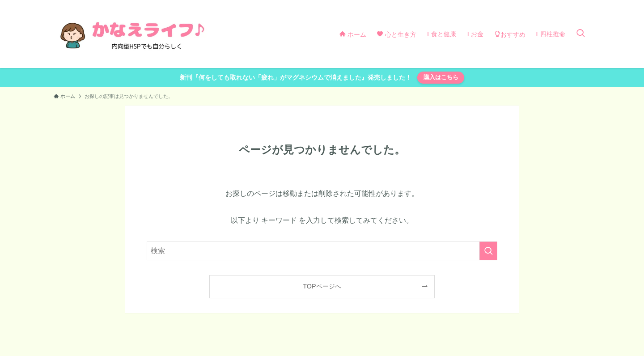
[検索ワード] (322, 251)
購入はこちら (441, 77)
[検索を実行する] (488, 251)
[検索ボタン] (580, 34)
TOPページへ (322, 286)
